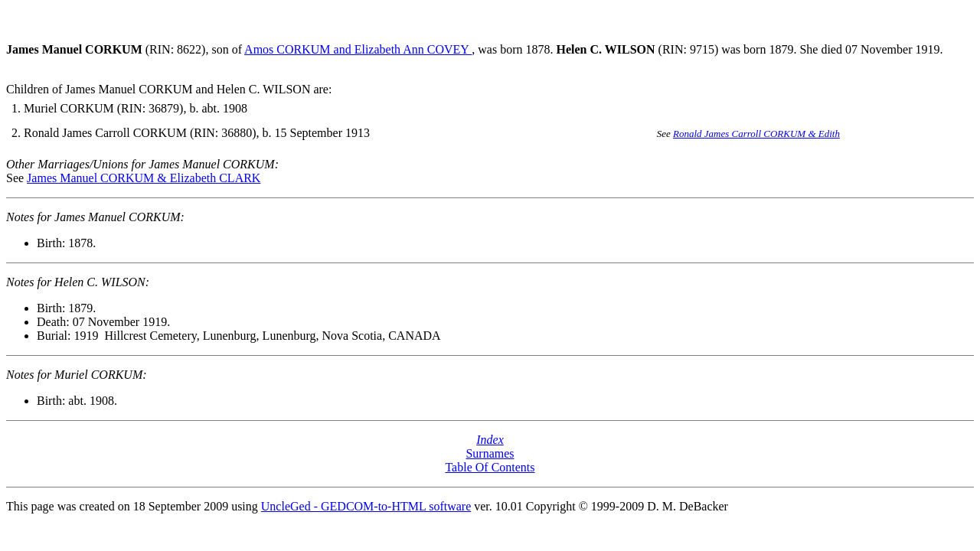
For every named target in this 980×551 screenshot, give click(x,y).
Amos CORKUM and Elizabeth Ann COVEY (358, 49)
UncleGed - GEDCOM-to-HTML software (366, 506)
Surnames (490, 453)
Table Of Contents (490, 467)
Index (490, 440)
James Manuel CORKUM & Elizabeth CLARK (144, 178)
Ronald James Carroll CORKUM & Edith (756, 134)
